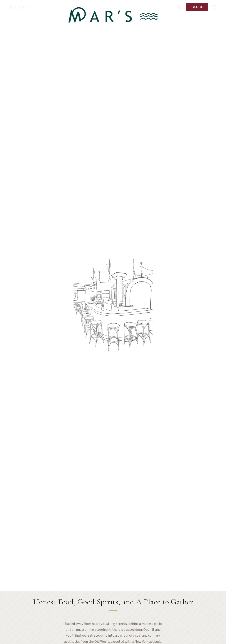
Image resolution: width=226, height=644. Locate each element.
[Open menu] (215, 7)
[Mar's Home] (20, 7)
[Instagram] (179, 7)
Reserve (197, 7)
